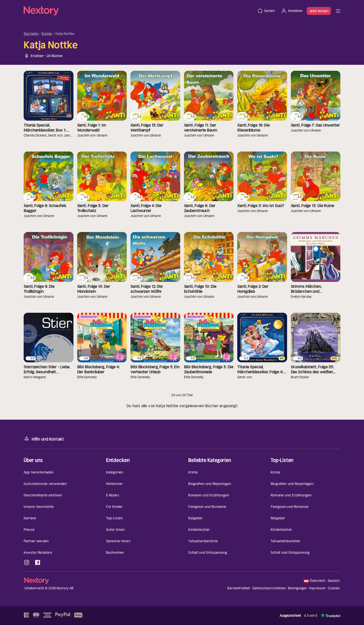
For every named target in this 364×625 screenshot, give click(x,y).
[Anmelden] (292, 11)
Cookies (334, 588)
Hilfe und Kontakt (44, 439)
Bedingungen (297, 588)
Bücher (47, 34)
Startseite (31, 34)
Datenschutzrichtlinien (269, 588)
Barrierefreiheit (239, 588)
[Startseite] (139, 11)
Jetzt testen (319, 11)
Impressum (317, 588)
